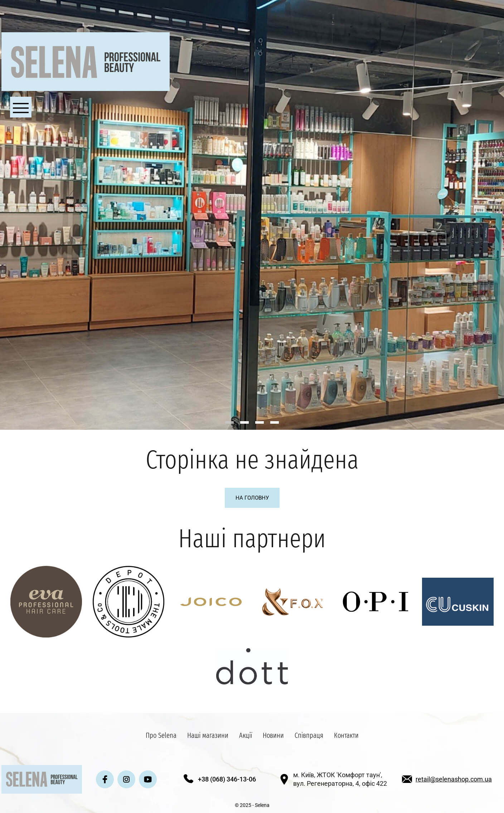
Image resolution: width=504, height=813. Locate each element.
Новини (273, 735)
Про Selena (161, 735)
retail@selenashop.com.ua (454, 779)
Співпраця (309, 735)
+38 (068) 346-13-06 (227, 779)
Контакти (346, 735)
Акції (246, 735)
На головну (252, 498)
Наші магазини (208, 735)
